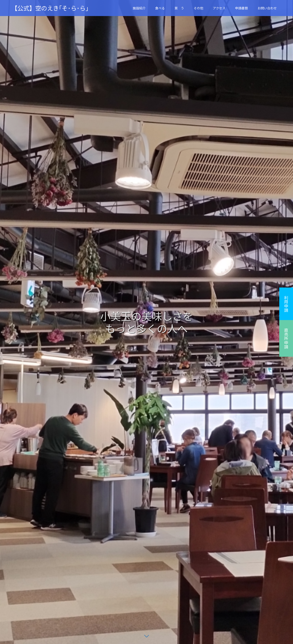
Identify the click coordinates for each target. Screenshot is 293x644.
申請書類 (241, 8)
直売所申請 (286, 338)
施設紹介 (139, 8)
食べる (160, 8)
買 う (179, 8)
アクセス (219, 8)
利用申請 (286, 304)
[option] (146, 322)
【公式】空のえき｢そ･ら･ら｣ (50, 8)
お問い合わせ (267, 8)
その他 (198, 8)
